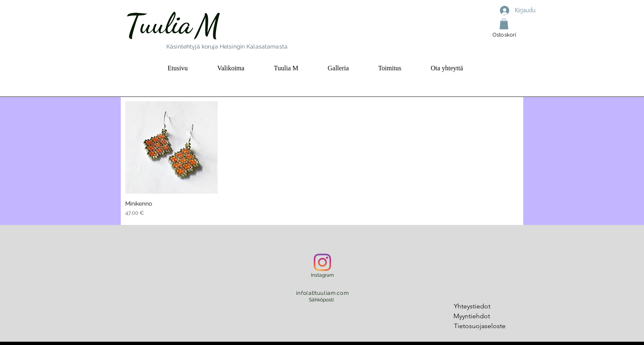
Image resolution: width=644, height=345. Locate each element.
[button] (504, 24)
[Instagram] (322, 262)
